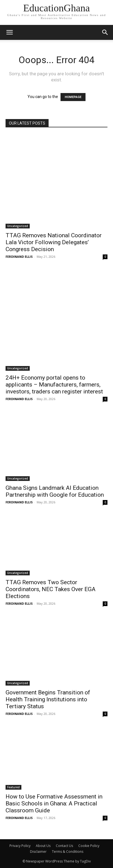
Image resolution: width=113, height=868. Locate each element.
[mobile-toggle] (9, 32)
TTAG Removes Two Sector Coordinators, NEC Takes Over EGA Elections (51, 589)
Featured (13, 787)
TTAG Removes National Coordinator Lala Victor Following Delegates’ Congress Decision (54, 242)
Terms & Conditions (68, 852)
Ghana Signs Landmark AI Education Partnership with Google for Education (55, 491)
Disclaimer (38, 852)
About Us (43, 846)
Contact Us (64, 846)
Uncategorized (18, 226)
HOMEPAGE (73, 97)
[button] (105, 32)
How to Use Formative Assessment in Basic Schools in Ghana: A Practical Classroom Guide (54, 803)
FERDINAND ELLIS (19, 257)
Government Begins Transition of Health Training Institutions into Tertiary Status (48, 699)
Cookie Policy (89, 846)
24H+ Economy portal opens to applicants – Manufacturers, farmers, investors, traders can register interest (54, 385)
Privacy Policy (20, 846)
